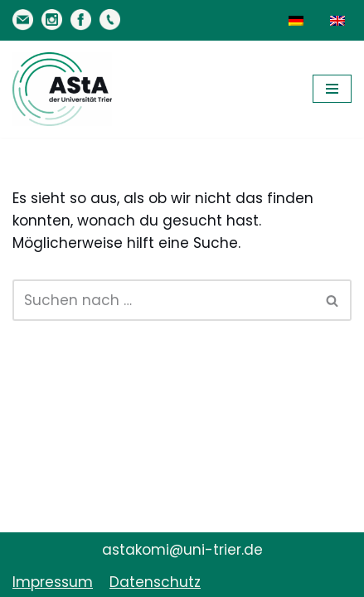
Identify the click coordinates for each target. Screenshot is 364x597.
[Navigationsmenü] (332, 89)
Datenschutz (155, 582)
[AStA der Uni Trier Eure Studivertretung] (62, 89)
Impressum (53, 582)
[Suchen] (163, 300)
